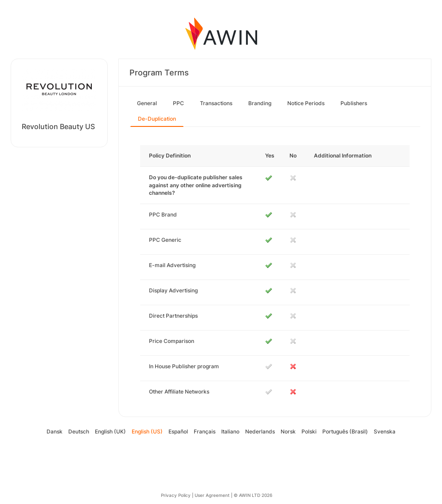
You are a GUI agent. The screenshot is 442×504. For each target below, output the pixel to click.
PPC (178, 103)
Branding (260, 103)
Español (178, 431)
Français (205, 431)
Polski (309, 431)
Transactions (216, 103)
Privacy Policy (176, 495)
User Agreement (212, 495)
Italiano (230, 431)
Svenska (385, 431)
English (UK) (110, 431)
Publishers (354, 103)
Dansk (55, 431)
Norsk (288, 431)
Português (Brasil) (345, 431)
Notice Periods (306, 103)
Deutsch (79, 431)
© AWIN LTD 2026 (253, 495)
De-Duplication (157, 119)
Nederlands (260, 431)
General (147, 103)
